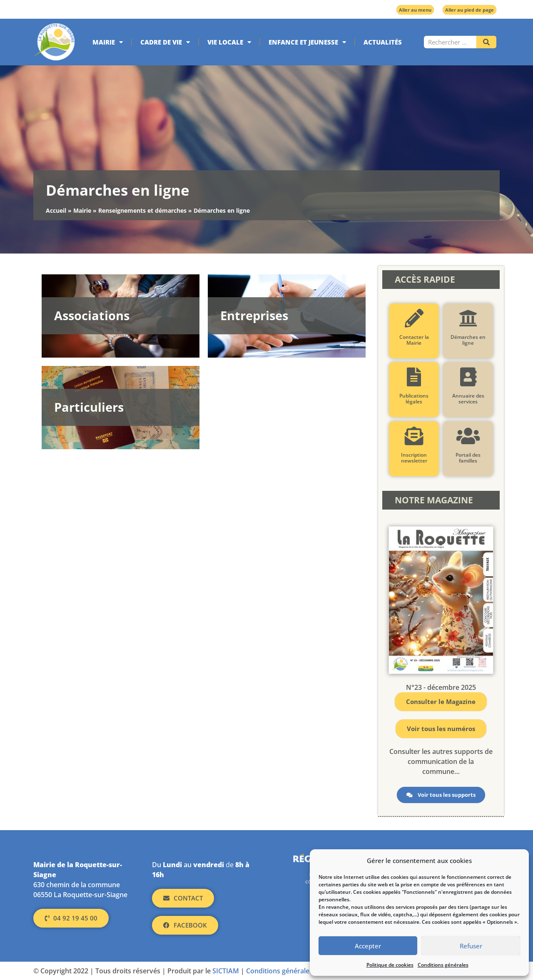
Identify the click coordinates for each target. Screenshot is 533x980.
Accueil (56, 210)
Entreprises (254, 315)
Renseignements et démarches (142, 210)
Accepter (368, 946)
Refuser (471, 946)
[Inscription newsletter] (414, 436)
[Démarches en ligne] (468, 318)
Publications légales (414, 399)
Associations (92, 315)
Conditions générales (443, 965)
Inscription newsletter (414, 458)
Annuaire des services (468, 399)
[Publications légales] (414, 377)
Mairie (108, 42)
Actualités (383, 42)
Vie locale (229, 42)
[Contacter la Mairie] (414, 318)
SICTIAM (226, 971)
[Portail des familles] (468, 436)
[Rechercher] (486, 42)
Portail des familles (468, 458)
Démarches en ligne (468, 340)
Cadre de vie (165, 42)
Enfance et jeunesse (307, 42)
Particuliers (89, 407)
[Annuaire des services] (468, 377)
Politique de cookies (390, 965)
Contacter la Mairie (414, 340)
